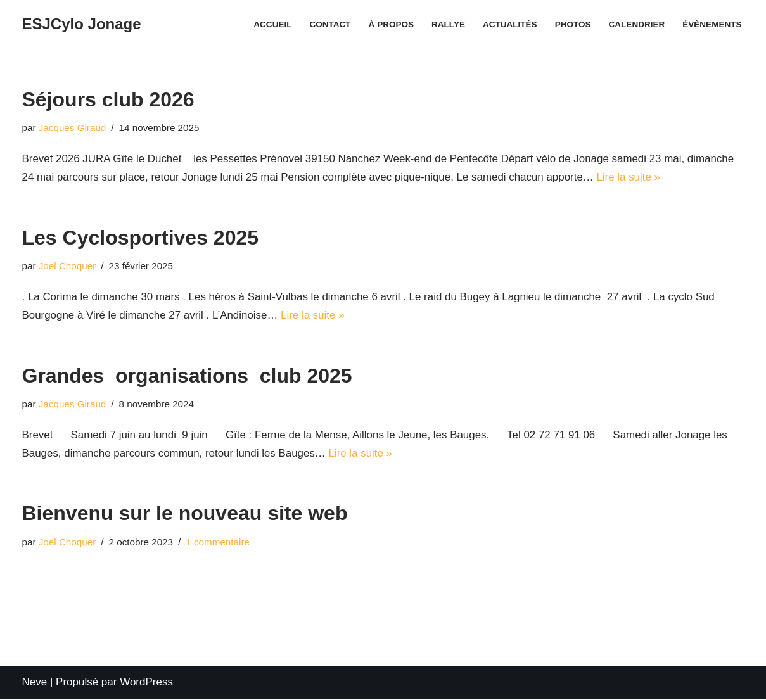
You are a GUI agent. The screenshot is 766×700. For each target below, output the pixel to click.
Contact (329, 24)
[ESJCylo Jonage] (82, 24)
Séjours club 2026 (108, 99)
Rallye (447, 24)
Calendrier (636, 24)
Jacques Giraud (73, 128)
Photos (572, 24)
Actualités (509, 24)
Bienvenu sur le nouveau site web (185, 514)
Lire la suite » (631, 177)
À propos (390, 24)
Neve (35, 683)
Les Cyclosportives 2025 (141, 238)
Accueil (271, 24)
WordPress (146, 683)
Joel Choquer (67, 266)
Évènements (712, 24)
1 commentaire (218, 543)
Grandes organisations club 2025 (187, 376)
